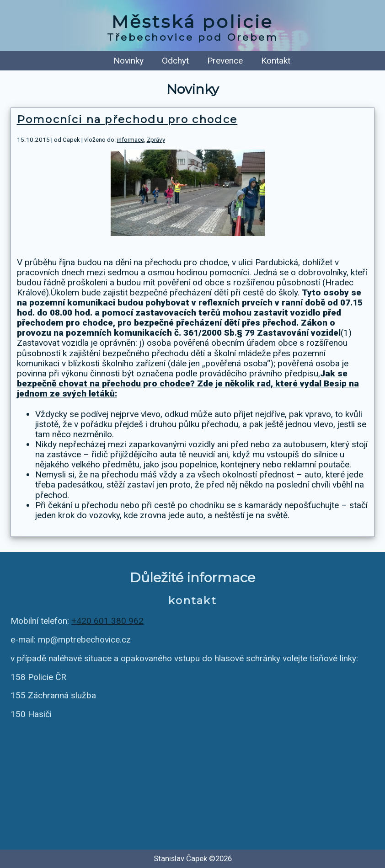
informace (131, 140)
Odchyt (175, 61)
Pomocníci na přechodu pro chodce (127, 119)
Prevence (225, 61)
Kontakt (276, 61)
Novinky (128, 61)
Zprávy (156, 140)
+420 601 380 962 (107, 621)
